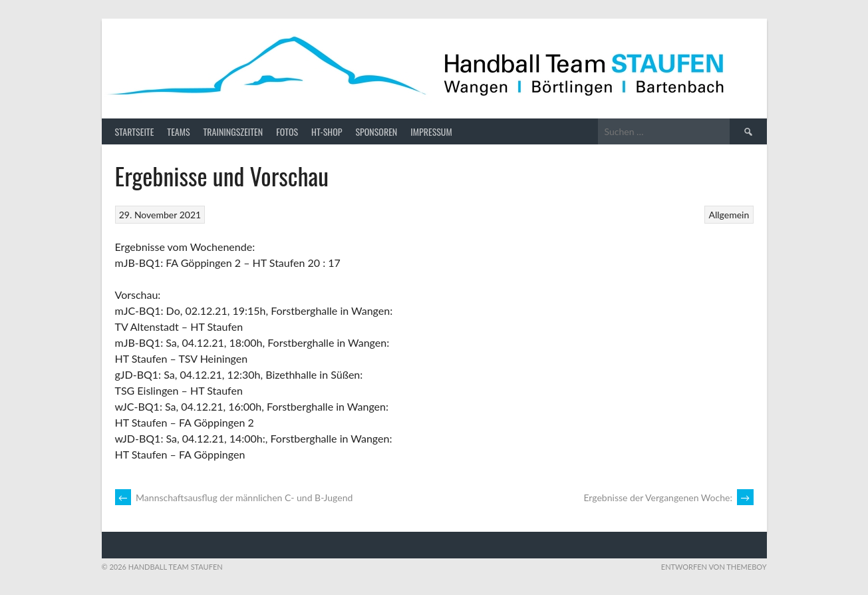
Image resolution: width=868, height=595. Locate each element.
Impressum (431, 131)
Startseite (135, 131)
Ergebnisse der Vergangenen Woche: (668, 497)
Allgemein (729, 215)
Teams (178, 131)
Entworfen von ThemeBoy (714, 567)
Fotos (287, 131)
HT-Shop (327, 131)
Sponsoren (376, 131)
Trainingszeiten (233, 131)
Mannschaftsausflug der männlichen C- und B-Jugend (234, 497)
